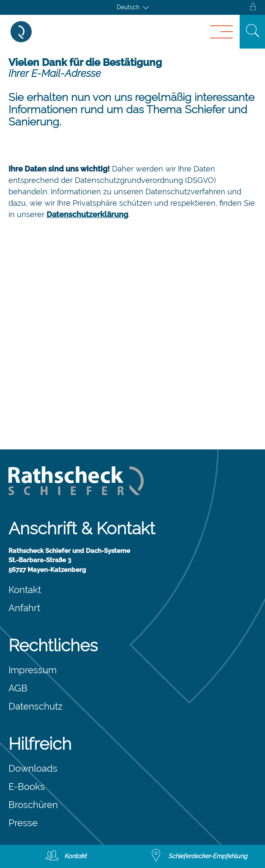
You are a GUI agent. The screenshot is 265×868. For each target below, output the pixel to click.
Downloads (33, 768)
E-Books (27, 786)
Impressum (33, 670)
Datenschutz (36, 706)
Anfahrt (24, 608)
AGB (18, 688)
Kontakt (25, 590)
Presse (23, 823)
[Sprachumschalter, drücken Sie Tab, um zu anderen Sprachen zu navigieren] (133, 7)
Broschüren (33, 805)
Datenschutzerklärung (87, 214)
